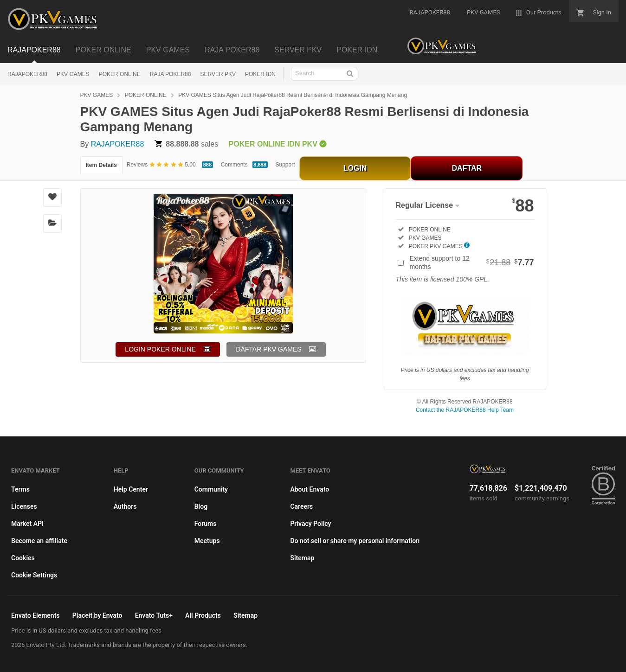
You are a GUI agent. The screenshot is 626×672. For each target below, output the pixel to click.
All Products (203, 615)
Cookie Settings (34, 575)
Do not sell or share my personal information (355, 541)
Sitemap (302, 558)
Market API (27, 524)
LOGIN (355, 168)
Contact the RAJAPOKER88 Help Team (465, 410)
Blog (201, 506)
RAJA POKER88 (171, 74)
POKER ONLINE (120, 74)
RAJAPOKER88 (27, 74)
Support (285, 165)
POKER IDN (260, 74)
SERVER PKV (218, 74)
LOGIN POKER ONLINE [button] (160, 349)
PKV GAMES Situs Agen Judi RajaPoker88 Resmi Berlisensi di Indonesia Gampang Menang (293, 95)
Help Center (131, 489)
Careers (301, 506)
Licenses (24, 506)
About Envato (310, 489)
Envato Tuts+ (154, 615)
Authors (125, 506)
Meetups (207, 541)
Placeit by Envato (97, 615)
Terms (20, 489)
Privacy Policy (310, 524)
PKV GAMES (73, 74)
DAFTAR (467, 168)
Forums (206, 524)
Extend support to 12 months (472, 262)
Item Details (101, 165)
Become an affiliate (39, 541)
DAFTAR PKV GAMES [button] (268, 349)
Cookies (23, 558)
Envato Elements (35, 615)
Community (211, 489)
